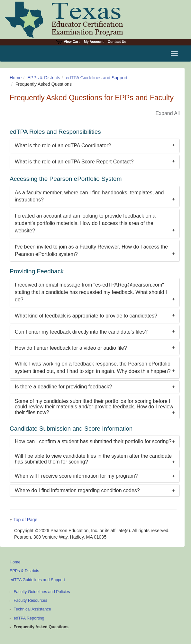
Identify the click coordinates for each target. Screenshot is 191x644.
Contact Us (117, 42)
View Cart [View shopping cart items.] (68, 42)
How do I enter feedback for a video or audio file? (71, 348)
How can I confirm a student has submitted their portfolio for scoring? (93, 441)
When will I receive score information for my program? (76, 476)
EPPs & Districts (44, 78)
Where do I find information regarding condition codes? (77, 490)
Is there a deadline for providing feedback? (63, 387)
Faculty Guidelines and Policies (42, 592)
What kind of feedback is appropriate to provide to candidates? (86, 316)
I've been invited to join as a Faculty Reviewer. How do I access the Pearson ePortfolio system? (91, 250)
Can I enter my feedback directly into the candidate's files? (81, 332)
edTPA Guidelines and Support (97, 78)
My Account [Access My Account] (94, 42)
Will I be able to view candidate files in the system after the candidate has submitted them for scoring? (93, 459)
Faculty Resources (31, 600)
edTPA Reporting (29, 618)
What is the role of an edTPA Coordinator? (63, 146)
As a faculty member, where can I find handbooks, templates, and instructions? (89, 196)
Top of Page (26, 520)
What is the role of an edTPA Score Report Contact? (74, 162)
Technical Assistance (32, 609)
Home (16, 78)
